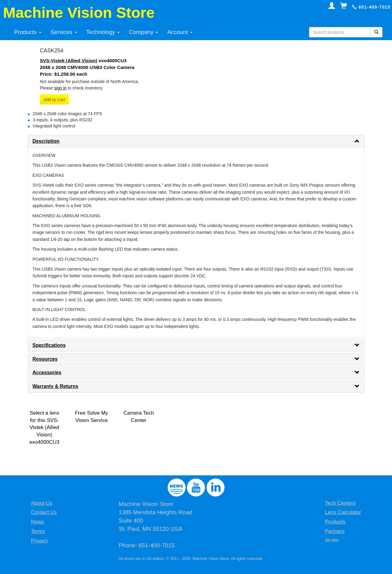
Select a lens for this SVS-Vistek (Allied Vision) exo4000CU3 (44, 428)
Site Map (332, 540)
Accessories (47, 373)
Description (46, 141)
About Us (42, 503)
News (38, 522)
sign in (60, 88)
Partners (335, 531)
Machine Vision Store (79, 13)
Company (143, 32)
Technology (103, 32)
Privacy (40, 541)
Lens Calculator (343, 512)
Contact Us (44, 512)
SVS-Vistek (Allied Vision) (69, 61)
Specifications (49, 345)
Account (180, 32)
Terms (38, 531)
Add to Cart (54, 100)
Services (64, 32)
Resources (45, 359)
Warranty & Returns (55, 386)
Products (28, 32)
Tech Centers (340, 503)
